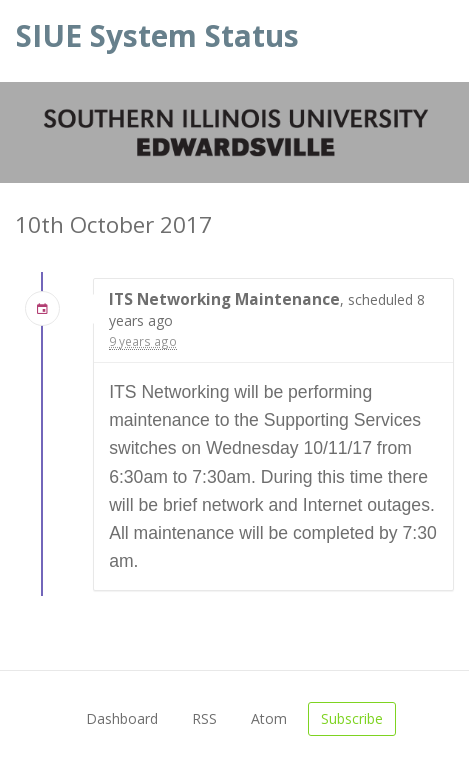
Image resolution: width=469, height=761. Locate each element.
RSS (204, 718)
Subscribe (352, 718)
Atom (269, 718)
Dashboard (122, 718)
